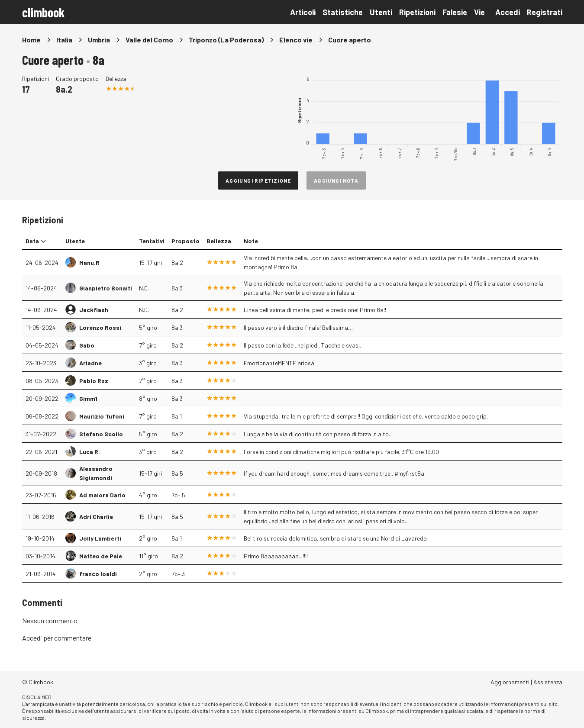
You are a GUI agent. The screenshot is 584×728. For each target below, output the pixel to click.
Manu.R (89, 263)
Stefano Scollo (101, 434)
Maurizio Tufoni (102, 416)
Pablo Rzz (94, 381)
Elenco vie (296, 40)
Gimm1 (88, 398)
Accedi (508, 12)
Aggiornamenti (510, 682)
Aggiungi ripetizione (258, 180)
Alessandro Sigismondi (96, 473)
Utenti (381, 12)
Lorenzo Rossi (100, 327)
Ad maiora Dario (102, 495)
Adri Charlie (96, 517)
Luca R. (90, 452)
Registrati (545, 12)
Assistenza (548, 682)
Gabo (87, 345)
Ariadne (90, 363)
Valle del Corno (149, 40)
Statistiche (343, 12)
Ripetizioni (417, 12)
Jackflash (94, 310)
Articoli (303, 12)
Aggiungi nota (336, 180)
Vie (479, 12)
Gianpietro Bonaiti (106, 288)
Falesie (455, 12)
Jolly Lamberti (100, 538)
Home (31, 40)
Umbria (99, 40)
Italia (64, 40)
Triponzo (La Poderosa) (226, 40)
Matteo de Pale (101, 556)
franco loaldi (98, 574)
